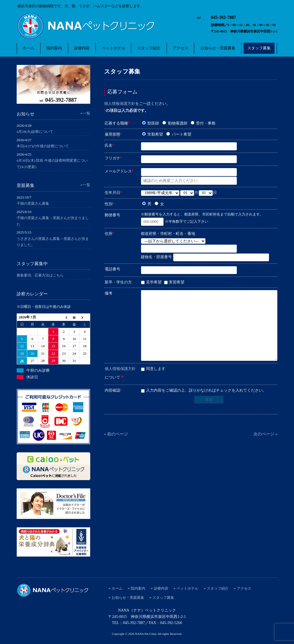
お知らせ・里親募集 (128, 598)
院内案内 (138, 589)
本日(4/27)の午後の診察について (43, 146)
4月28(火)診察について (35, 132)
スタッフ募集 (163, 598)
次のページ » (265, 434)
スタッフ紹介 (218, 589)
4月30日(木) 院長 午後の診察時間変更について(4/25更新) (52, 164)
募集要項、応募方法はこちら (40, 275)
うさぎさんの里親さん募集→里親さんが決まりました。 (53, 242)
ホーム (117, 589)
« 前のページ (116, 434)
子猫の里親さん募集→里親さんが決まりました (53, 221)
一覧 (87, 113)
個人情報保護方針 (120, 104)
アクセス (244, 589)
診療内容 (161, 589)
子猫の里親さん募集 (33, 203)
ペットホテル (187, 589)
